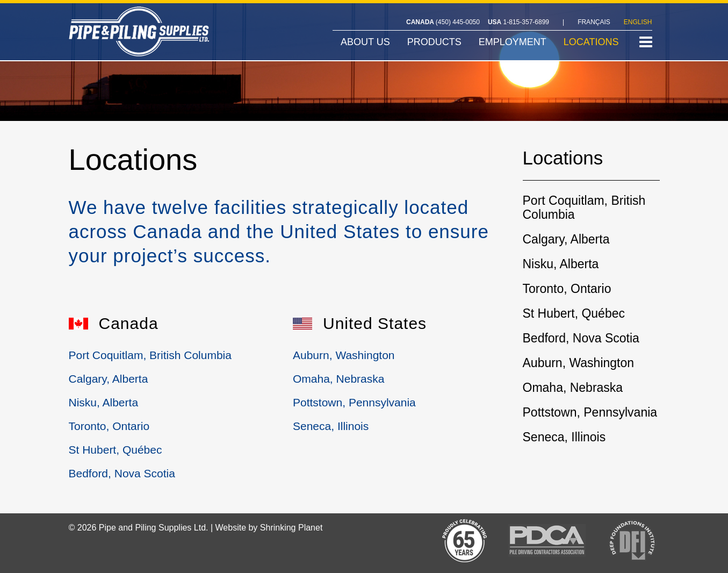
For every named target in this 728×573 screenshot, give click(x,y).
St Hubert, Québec (116, 450)
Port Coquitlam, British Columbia (150, 355)
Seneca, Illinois (331, 426)
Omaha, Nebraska (338, 379)
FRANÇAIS (594, 22)
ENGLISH (638, 22)
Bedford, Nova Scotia (122, 473)
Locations (563, 160)
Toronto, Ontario (109, 426)
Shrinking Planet (291, 528)
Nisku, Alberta (104, 402)
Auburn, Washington (344, 355)
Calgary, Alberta (109, 379)
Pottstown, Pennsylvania (354, 402)
